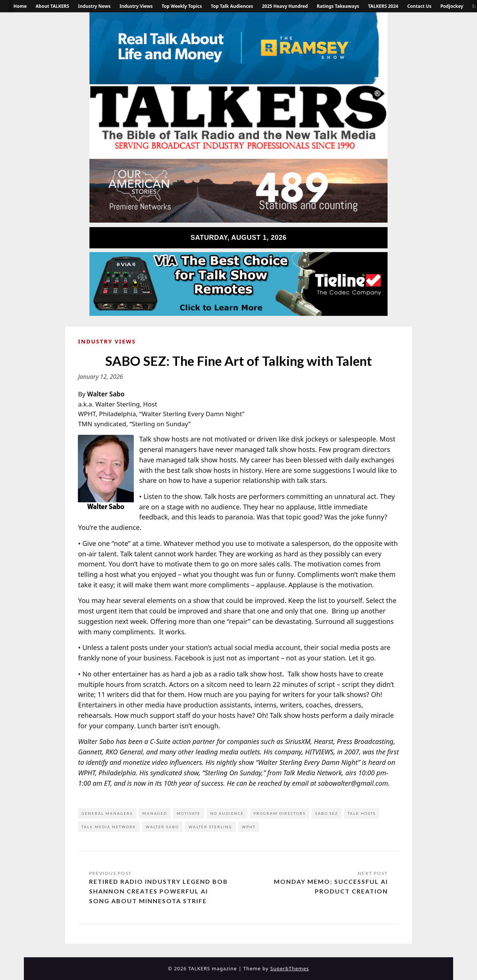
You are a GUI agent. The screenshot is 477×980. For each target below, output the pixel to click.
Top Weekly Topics (182, 6)
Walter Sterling (210, 827)
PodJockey (452, 6)
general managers (107, 813)
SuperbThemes (290, 968)
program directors (279, 813)
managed (155, 813)
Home (20, 6)
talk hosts (362, 813)
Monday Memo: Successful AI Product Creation (331, 886)
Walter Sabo (162, 827)
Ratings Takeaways (338, 6)
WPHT (249, 827)
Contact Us (419, 6)
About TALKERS (53, 6)
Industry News (94, 6)
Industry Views (136, 6)
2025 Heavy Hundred (285, 6)
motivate (189, 813)
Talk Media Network (109, 827)
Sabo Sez (327, 813)
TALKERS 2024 (383, 6)
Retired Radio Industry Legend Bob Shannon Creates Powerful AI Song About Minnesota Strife (159, 891)
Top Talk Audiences (232, 6)
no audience (227, 813)
